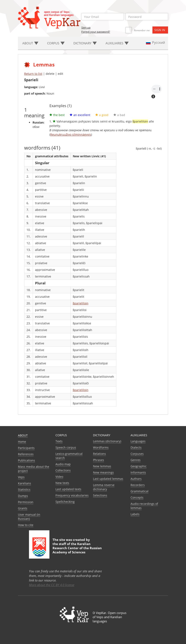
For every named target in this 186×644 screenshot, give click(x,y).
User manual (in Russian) (29, 517)
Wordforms (101, 447)
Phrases (99, 460)
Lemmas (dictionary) (107, 441)
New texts (62, 483)
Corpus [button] (56, 43)
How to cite (26, 525)
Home (22, 442)
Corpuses (137, 454)
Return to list (33, 74)
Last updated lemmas (108, 479)
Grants (23, 508)
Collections (63, 470)
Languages (138, 441)
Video (59, 477)
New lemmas (102, 466)
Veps (21, 477)
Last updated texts (68, 489)
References (26, 454)
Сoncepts (137, 497)
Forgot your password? (96, 32)
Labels (135, 514)
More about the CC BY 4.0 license (52, 585)
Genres (136, 460)
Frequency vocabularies (72, 495)
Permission (26, 502)
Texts (59, 441)
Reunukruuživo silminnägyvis (71, 134)
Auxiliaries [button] (117, 43)
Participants (26, 448)
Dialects (136, 447)
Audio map (63, 464)
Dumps (23, 496)
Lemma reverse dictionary (104, 487)
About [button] (30, 43)
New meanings (103, 472)
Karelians (25, 483)
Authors (136, 479)
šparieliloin (81, 303)
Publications (26, 460)
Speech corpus (66, 447)
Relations (99, 454)
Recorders (138, 485)
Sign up (86, 28)
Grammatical (139, 491)
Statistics (24, 490)
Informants (138, 472)
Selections (100, 495)
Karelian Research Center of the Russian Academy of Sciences (77, 548)
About (23, 435)
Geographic (139, 466)
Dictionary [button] (85, 43)
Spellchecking (65, 502)
